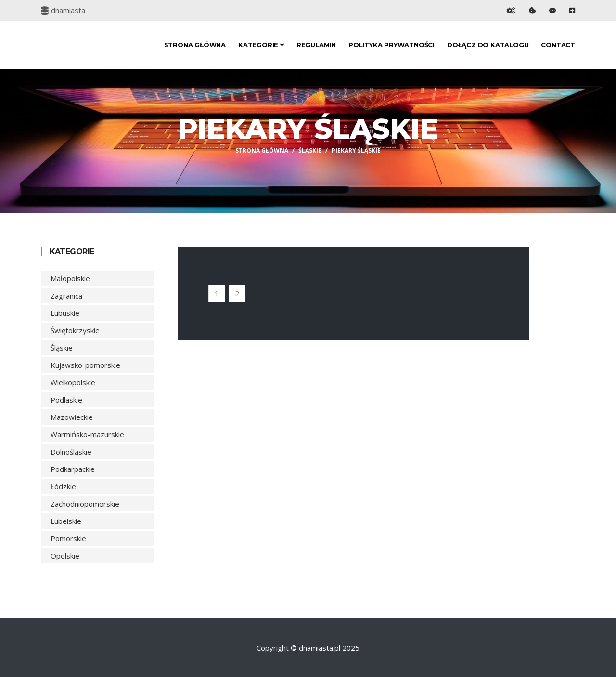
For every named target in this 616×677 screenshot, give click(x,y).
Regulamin (316, 45)
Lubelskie (66, 521)
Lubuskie (65, 313)
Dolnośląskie (71, 452)
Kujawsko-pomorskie (85, 365)
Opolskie (65, 556)
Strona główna (195, 45)
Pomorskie (68, 538)
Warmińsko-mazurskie (87, 434)
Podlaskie (66, 400)
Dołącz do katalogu (488, 45)
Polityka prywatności (391, 45)
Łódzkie (63, 486)
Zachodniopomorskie (85, 504)
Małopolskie (70, 278)
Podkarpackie (73, 469)
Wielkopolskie (73, 382)
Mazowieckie (72, 417)
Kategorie (261, 45)
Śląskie (310, 150)
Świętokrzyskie (75, 330)
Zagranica (66, 296)
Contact (558, 45)
